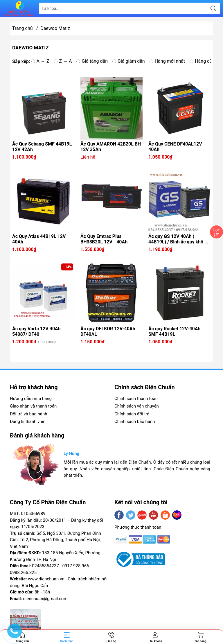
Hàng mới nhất (167, 61)
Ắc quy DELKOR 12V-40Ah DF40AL (108, 331)
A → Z (40, 61)
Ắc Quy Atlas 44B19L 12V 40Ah (39, 239)
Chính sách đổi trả (132, 414)
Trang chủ (23, 28)
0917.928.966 (75, 566)
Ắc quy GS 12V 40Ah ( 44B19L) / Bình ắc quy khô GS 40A (179, 239)
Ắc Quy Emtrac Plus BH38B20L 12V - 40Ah (104, 239)
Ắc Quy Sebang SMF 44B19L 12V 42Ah (42, 147)
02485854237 (45, 566)
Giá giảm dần (129, 61)
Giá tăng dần (92, 61)
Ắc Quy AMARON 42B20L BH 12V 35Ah (111, 147)
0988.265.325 (23, 573)
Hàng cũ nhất (206, 61)
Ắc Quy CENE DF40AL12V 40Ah (175, 147)
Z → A (63, 61)
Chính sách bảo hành (135, 421)
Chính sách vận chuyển (137, 406)
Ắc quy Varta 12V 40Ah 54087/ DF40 (36, 331)
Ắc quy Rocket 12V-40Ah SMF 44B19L (174, 331)
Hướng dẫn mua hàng (31, 399)
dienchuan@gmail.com (45, 599)
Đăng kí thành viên (28, 421)
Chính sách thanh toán (136, 399)
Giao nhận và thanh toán (33, 406)
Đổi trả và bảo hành (28, 414)
